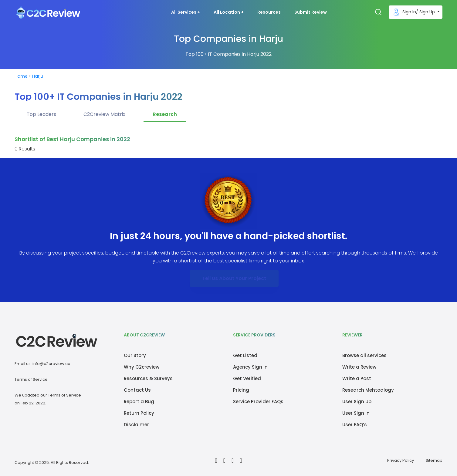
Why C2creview (142, 367)
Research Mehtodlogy (368, 390)
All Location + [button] (229, 12)
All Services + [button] (186, 12)
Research (165, 114)
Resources (269, 12)
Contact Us (137, 390)
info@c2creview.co (51, 364)
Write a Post (357, 378)
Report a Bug (139, 402)
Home (21, 76)
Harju (38, 76)
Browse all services (364, 355)
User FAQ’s (355, 425)
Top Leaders (41, 114)
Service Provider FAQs (258, 402)
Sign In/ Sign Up (414, 12)
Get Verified (247, 378)
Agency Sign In (250, 367)
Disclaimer (136, 425)
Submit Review (311, 12)
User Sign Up (357, 402)
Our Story (135, 355)
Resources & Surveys (148, 378)
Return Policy (139, 413)
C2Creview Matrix (104, 114)
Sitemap (434, 460)
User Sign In (356, 413)
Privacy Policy (401, 460)
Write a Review (359, 367)
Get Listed (245, 355)
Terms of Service (31, 379)
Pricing (241, 390)
